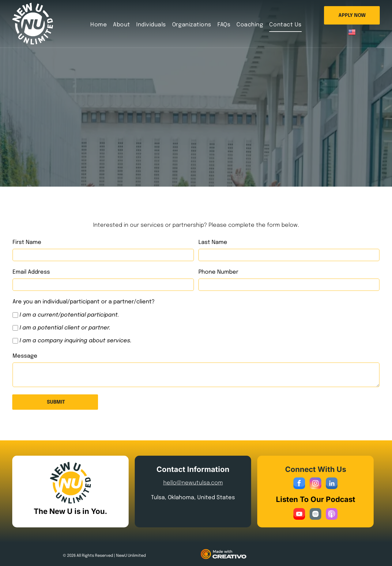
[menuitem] (99, 25)
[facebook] (299, 484)
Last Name (213, 242)
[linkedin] (332, 484)
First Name (27, 242)
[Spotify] (315, 515)
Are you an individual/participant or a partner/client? (84, 302)
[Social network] (332, 515)
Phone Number (218, 272)
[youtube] (299, 515)
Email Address (31, 272)
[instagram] (315, 484)
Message (25, 356)
